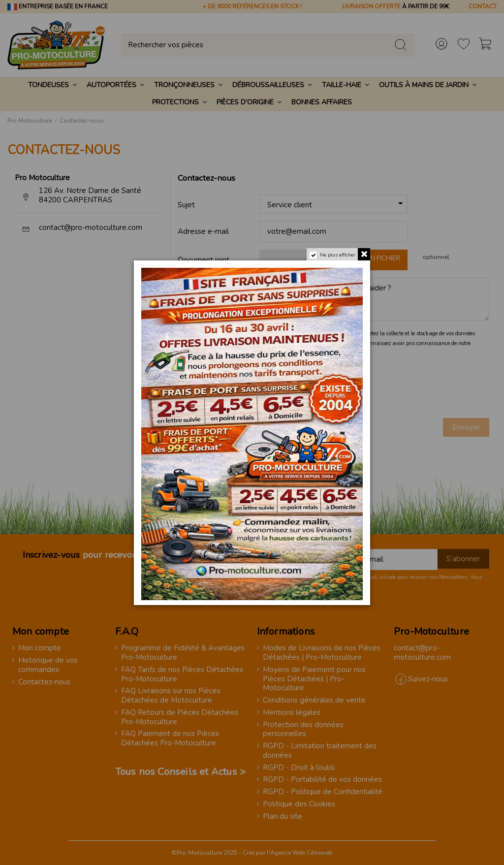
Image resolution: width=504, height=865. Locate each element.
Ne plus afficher (338, 255)
